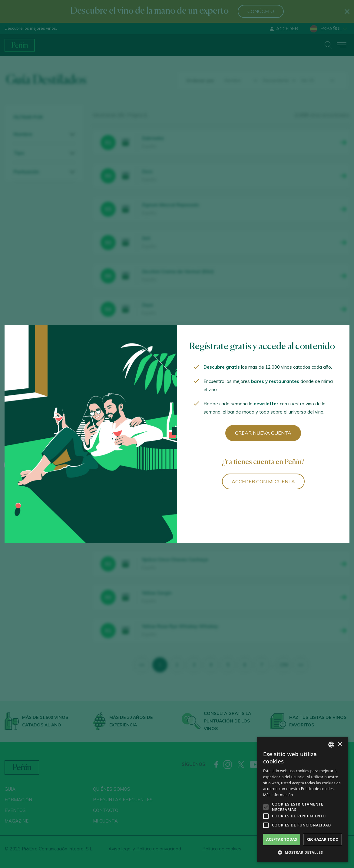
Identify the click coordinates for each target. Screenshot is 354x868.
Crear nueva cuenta (263, 433)
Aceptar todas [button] (282, 839)
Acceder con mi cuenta (263, 481)
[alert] (303, 799)
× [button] (340, 744)
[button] (303, 853)
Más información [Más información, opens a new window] (278, 795)
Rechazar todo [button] (323, 839)
